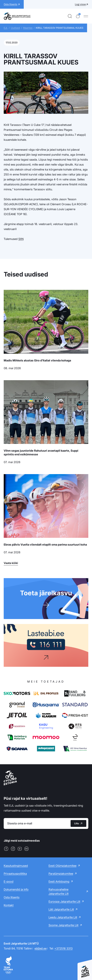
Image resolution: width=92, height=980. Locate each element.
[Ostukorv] (78, 16)
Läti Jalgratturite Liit (61, 909)
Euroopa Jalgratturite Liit (64, 901)
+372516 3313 (63, 948)
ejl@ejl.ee (41, 948)
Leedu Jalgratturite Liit (63, 917)
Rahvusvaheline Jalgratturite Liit (59, 892)
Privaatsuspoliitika (15, 874)
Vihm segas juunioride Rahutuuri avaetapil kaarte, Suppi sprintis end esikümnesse (41, 452)
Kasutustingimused (16, 866)
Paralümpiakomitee (61, 874)
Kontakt (9, 905)
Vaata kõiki (11, 563)
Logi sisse (80, 4)
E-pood (9, 882)
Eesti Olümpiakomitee (62, 866)
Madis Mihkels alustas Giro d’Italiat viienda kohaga (37, 360)
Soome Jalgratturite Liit (63, 925)
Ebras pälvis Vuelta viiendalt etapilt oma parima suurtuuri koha (45, 545)
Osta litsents (12, 897)
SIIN (21, 239)
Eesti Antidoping (59, 882)
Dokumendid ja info (16, 889)
